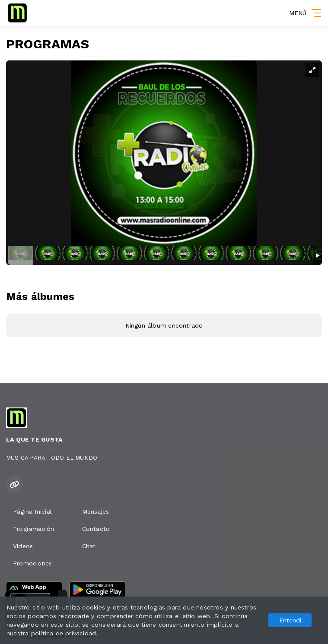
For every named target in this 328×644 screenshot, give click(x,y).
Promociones (32, 563)
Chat (89, 546)
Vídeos (23, 546)
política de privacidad (64, 633)
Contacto (96, 529)
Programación (34, 529)
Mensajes (96, 511)
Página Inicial (32, 511)
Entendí (290, 620)
